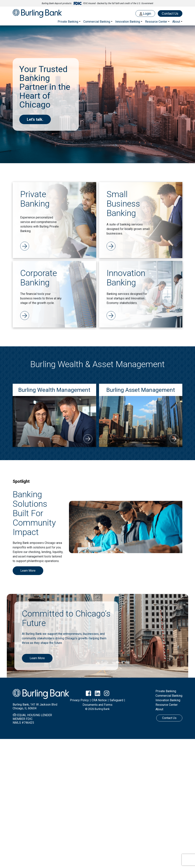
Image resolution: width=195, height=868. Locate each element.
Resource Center (167, 705)
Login (145, 13)
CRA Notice (99, 700)
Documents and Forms (97, 705)
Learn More (28, 571)
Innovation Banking (128, 22)
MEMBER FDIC (23, 719)
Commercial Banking (97, 22)
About (159, 709)
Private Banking (68, 22)
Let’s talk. (35, 119)
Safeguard (116, 700)
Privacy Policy (79, 700)
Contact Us (170, 13)
